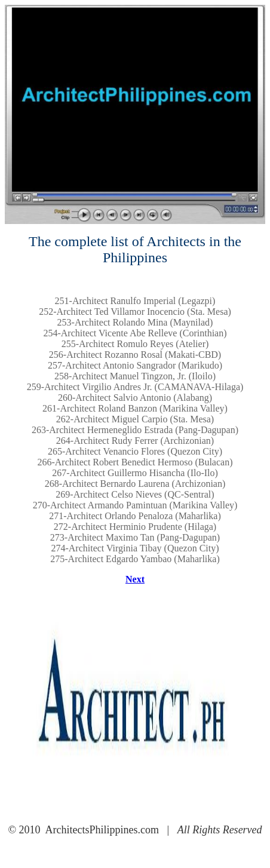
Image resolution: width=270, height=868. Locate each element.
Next (135, 579)
